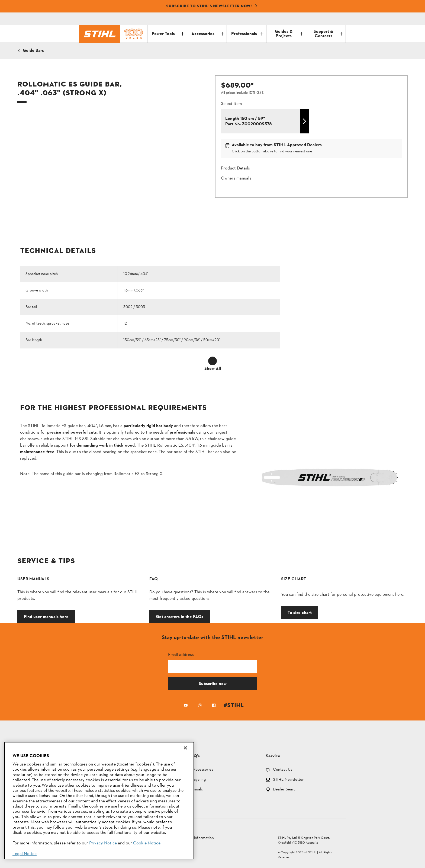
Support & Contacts (328, 34)
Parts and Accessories (194, 770)
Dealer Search (285, 790)
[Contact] (319, 19)
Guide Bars (33, 51)
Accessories (207, 34)
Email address (181, 654)
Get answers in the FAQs (180, 616)
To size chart (300, 612)
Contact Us (283, 770)
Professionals (247, 34)
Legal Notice (25, 854)
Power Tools (168, 34)
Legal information (199, 838)
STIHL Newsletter (288, 780)
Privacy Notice (103, 843)
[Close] (185, 748)
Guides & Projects (289, 34)
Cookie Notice (147, 843)
